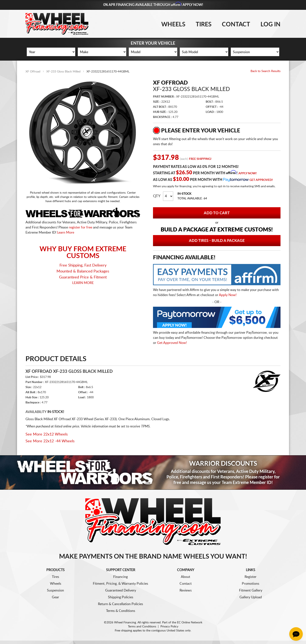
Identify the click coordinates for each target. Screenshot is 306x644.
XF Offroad (33, 72)
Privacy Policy (169, 627)
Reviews (186, 590)
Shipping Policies (121, 597)
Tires (204, 24)
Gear (55, 597)
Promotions (251, 584)
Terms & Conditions (121, 611)
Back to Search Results (266, 71)
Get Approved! (261, 180)
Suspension (55, 590)
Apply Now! (248, 173)
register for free (81, 227)
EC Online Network (190, 623)
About (186, 577)
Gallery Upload (251, 597)
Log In (271, 24)
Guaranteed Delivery (121, 590)
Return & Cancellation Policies (120, 604)
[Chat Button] (296, 634)
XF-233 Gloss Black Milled (63, 72)
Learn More (66, 233)
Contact (236, 24)
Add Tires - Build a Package (217, 241)
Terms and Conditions (142, 627)
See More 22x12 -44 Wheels (50, 441)
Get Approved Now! (172, 343)
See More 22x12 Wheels (47, 434)
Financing (120, 577)
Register (251, 577)
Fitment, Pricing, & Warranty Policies (120, 584)
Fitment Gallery (251, 590)
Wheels (173, 24)
